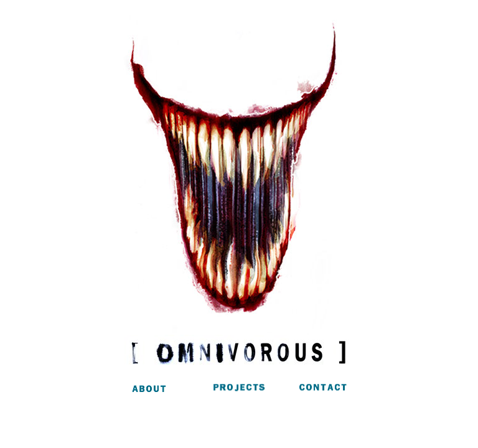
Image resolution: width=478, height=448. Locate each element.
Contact (311, 390)
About (167, 390)
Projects (239, 390)
